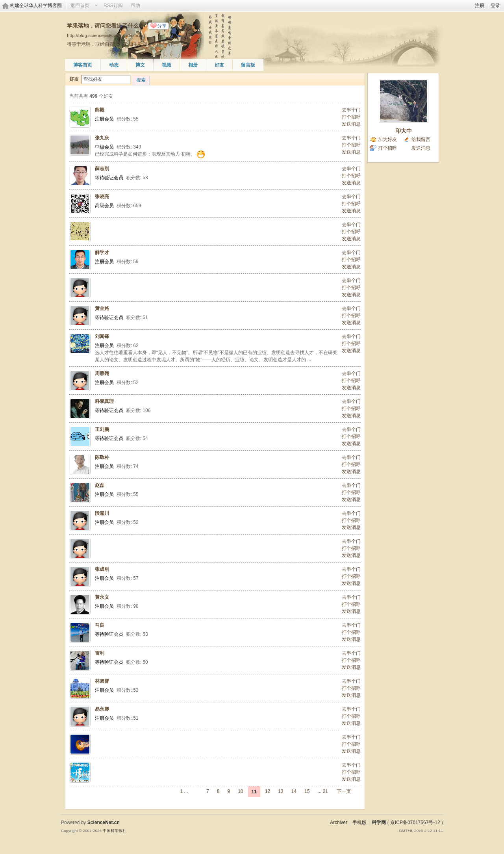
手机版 (359, 822)
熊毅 (100, 110)
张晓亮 (102, 197)
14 (294, 791)
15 (307, 791)
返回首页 (80, 6)
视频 (167, 65)
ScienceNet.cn (104, 822)
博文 (140, 65)
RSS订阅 (113, 6)
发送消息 (351, 124)
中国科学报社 (115, 831)
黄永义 (102, 597)
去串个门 (351, 110)
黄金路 (102, 308)
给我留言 (421, 139)
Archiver (339, 822)
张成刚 (102, 569)
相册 (193, 65)
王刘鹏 (102, 429)
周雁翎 (102, 373)
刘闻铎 (102, 336)
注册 (480, 6)
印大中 (404, 131)
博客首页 (83, 65)
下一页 (344, 791)
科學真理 (104, 401)
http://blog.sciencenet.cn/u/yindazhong (106, 35)
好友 (219, 65)
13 (281, 791)
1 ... (184, 791)
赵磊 (100, 485)
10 (240, 791)
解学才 (102, 252)
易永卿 (102, 709)
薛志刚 (102, 169)
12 (268, 791)
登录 (495, 6)
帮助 (135, 6)
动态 (114, 65)
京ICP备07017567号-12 (415, 822)
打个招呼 (351, 117)
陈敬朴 (102, 457)
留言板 (248, 65)
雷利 (100, 653)
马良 (100, 625)
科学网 (379, 822)
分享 (162, 26)
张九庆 (102, 138)
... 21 (323, 791)
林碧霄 (102, 681)
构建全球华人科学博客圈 (36, 6)
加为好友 (387, 139)
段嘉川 (102, 513)
